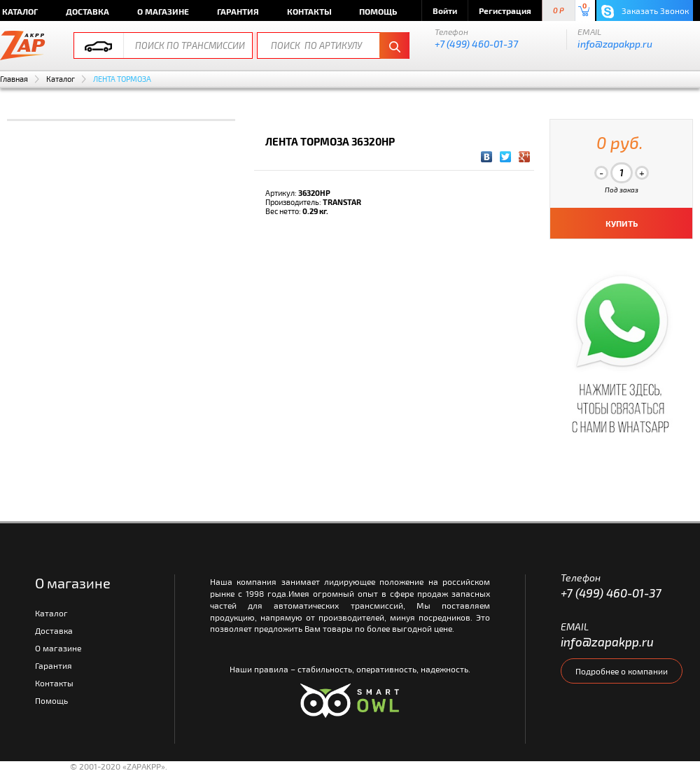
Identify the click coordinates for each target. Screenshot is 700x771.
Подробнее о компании (622, 671)
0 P (559, 11)
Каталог (61, 79)
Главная (14, 79)
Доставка (87, 11)
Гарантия (238, 11)
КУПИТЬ (622, 223)
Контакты (309, 11)
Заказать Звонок (645, 12)
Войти (445, 10)
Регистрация (505, 10)
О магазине (163, 11)
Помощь (378, 11)
